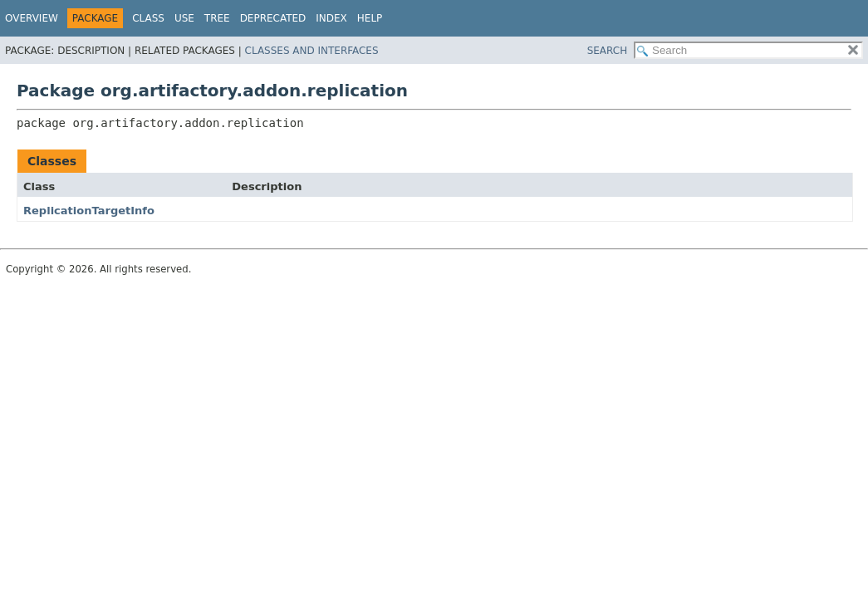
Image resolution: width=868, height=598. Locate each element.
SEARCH (608, 51)
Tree (217, 18)
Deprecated (273, 18)
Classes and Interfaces (312, 51)
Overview (32, 18)
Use (184, 18)
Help (370, 18)
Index (331, 18)
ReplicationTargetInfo (89, 211)
